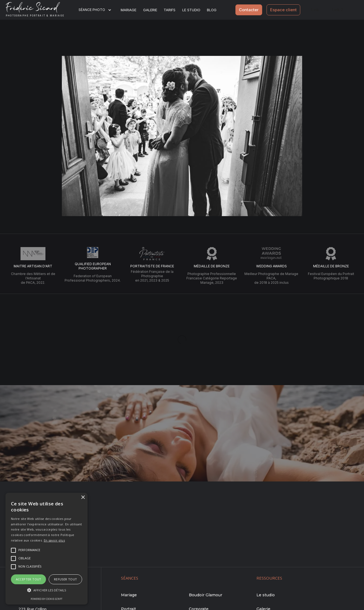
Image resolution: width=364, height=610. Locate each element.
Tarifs (170, 10)
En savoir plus (54, 540)
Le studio (191, 10)
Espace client (283, 10)
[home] (39, 10)
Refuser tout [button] (66, 579)
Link (315, 10)
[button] (98, 10)
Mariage (128, 10)
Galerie (150, 10)
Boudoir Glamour (206, 595)
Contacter (249, 10)
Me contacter (182, 463)
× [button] (83, 498)
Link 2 (337, 10)
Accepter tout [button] (29, 579)
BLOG (212, 10)
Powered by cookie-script (47, 599)
